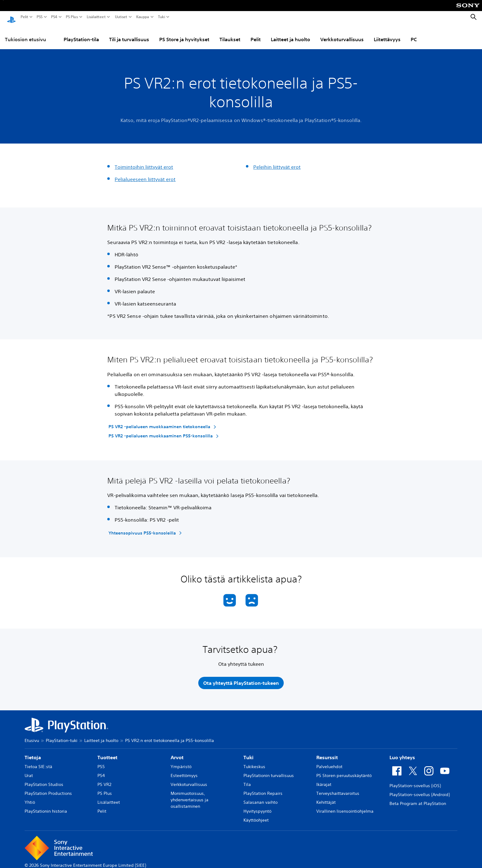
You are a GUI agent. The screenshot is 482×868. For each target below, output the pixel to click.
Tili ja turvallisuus (129, 34)
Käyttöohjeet (256, 816)
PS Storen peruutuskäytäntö (344, 771)
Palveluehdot (329, 763)
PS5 (40, 17)
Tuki (162, 17)
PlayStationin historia (46, 807)
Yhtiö (30, 798)
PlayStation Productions (48, 789)
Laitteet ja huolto (290, 34)
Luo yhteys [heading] (402, 753)
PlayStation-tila (81, 34)
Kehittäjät (326, 798)
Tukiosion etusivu (26, 34)
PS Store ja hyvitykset (184, 34)
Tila (247, 780)
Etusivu (32, 736)
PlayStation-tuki (62, 736)
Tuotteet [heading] (107, 753)
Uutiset (121, 17)
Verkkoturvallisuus (342, 34)
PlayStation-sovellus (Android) (420, 791)
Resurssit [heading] (327, 753)
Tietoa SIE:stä (38, 763)
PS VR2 (104, 780)
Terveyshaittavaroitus (338, 789)
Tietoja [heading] (33, 753)
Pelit (24, 17)
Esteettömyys (184, 771)
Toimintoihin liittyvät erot (144, 161)
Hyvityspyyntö (257, 807)
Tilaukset (230, 34)
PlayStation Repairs (263, 789)
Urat (29, 771)
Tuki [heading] (249, 753)
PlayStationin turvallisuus (269, 771)
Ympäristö (181, 763)
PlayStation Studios (44, 780)
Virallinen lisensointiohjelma (345, 807)
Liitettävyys (387, 34)
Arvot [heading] (177, 753)
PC (414, 34)
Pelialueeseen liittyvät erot (145, 173)
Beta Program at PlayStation (418, 799)
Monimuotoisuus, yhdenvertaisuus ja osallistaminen (190, 796)
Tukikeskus (254, 763)
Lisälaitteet (96, 17)
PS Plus (72, 17)
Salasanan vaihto (261, 798)
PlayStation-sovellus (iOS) (415, 782)
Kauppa (143, 17)
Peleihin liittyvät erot (277, 161)
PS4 (54, 17)
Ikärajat (324, 780)
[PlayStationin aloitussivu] (11, 17)
